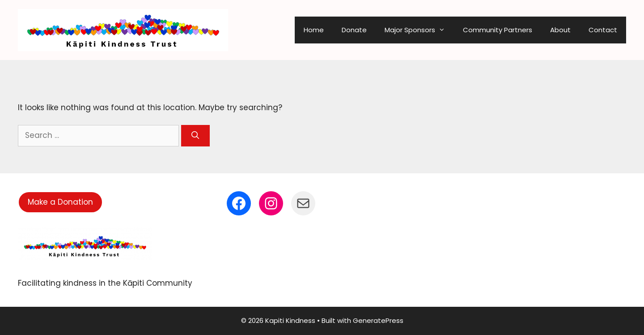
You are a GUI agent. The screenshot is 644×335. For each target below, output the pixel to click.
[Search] (195, 136)
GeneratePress (378, 320)
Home (314, 30)
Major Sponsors (419, 30)
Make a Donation (60, 202)
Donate (354, 30)
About (560, 30)
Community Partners (498, 30)
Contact (603, 30)
